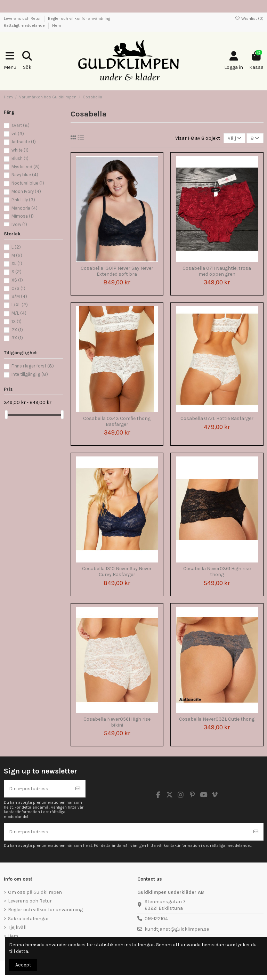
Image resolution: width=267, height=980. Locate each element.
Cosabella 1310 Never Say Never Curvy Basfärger (117, 572)
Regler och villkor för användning (80, 18)
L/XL (20, 305)
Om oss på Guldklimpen (35, 892)
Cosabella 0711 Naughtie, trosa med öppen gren (217, 271)
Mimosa (23, 216)
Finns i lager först (33, 366)
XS (17, 280)
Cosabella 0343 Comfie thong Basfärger (117, 421)
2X (17, 330)
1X (17, 321)
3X (17, 338)
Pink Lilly (23, 200)
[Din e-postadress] (38, 789)
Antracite (24, 142)
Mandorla (25, 208)
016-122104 (156, 919)
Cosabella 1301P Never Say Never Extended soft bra (117, 271)
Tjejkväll (17, 927)
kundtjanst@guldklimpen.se (177, 929)
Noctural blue (28, 183)
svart (21, 125)
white (20, 150)
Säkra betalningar (29, 919)
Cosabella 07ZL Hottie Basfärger (217, 418)
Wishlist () (249, 18)
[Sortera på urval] (234, 138)
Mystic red (26, 167)
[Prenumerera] (78, 789)
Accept (23, 965)
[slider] (6, 415)
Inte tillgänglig (30, 374)
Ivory (19, 224)
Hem (57, 25)
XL (17, 263)
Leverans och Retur (23, 18)
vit (18, 134)
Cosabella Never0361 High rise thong (217, 572)
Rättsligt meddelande (25, 25)
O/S (18, 288)
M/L (19, 313)
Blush (20, 158)
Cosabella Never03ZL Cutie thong (217, 719)
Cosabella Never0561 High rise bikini (117, 722)
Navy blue (25, 175)
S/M (19, 296)
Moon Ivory (26, 191)
